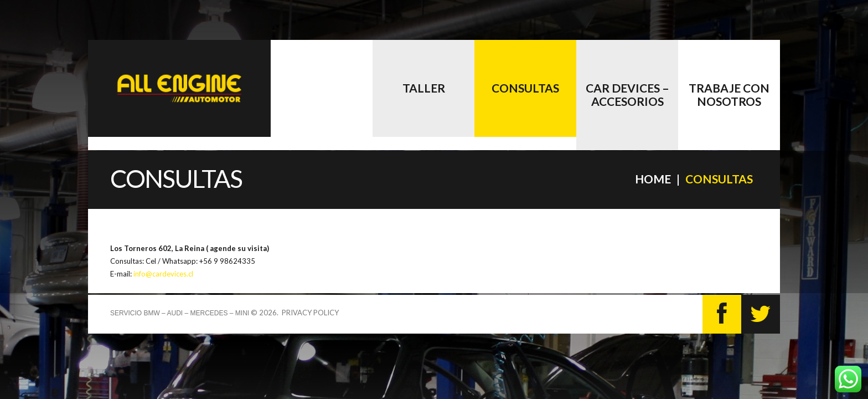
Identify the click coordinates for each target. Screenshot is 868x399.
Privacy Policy (310, 313)
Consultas (525, 88)
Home (653, 179)
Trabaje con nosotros (729, 94)
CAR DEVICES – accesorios (627, 94)
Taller (424, 88)
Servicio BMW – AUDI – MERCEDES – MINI (180, 313)
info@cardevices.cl (163, 274)
